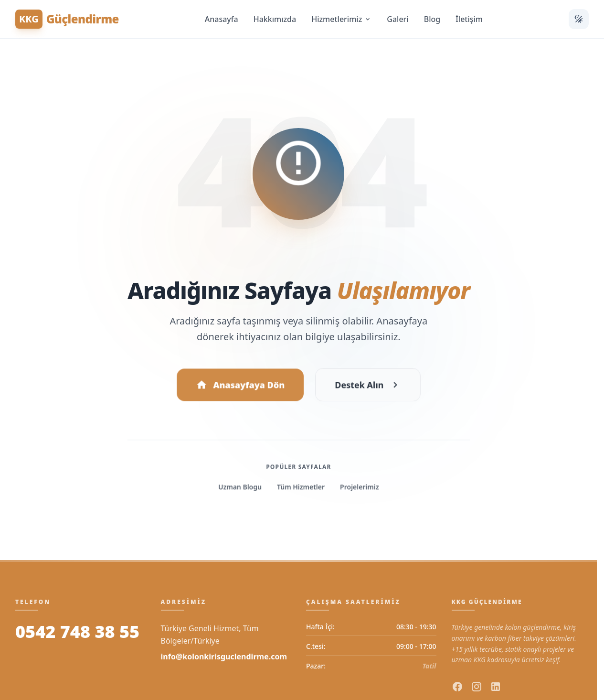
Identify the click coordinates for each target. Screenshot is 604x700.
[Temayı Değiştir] (579, 19)
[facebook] (457, 687)
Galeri (397, 19)
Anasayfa (222, 19)
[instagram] (477, 687)
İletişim (469, 19)
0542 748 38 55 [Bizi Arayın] (77, 632)
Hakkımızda (275, 19)
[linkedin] (496, 687)
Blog (432, 19)
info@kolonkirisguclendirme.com (224, 657)
